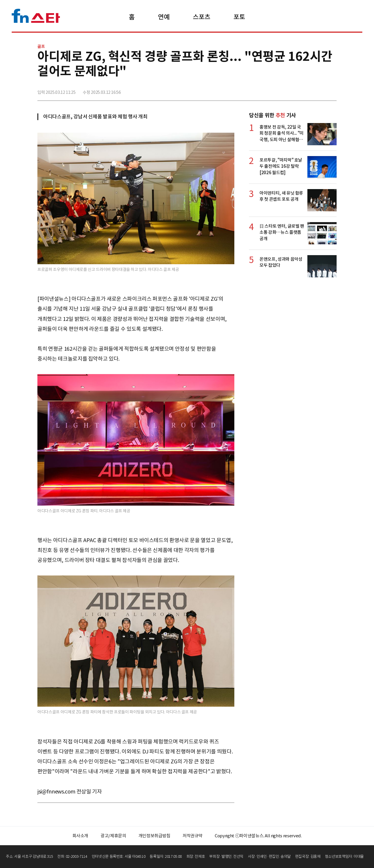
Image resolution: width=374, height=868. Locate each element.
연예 (164, 17)
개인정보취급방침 (154, 836)
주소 (332, 90)
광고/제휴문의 (113, 836)
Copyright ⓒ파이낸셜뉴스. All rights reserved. (258, 836)
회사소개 (80, 836)
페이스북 (293, 90)
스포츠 (201, 17)
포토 (239, 17)
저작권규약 (193, 836)
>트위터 (306, 90)
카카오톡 (319, 90)
